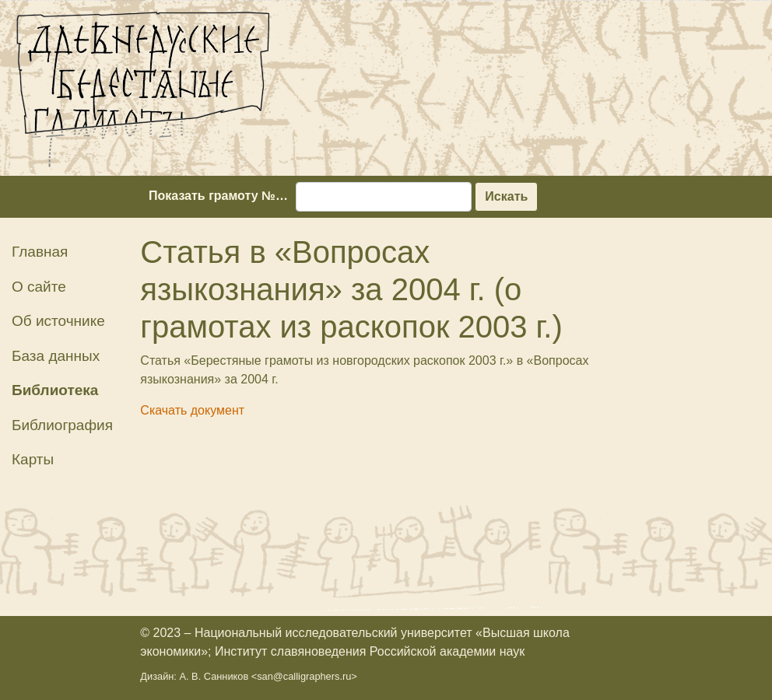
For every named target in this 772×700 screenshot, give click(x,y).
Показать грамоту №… (218, 196)
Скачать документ (192, 410)
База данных (56, 356)
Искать (506, 196)
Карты (33, 459)
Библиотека (55, 390)
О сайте (39, 287)
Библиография (62, 425)
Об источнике (58, 321)
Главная (40, 252)
